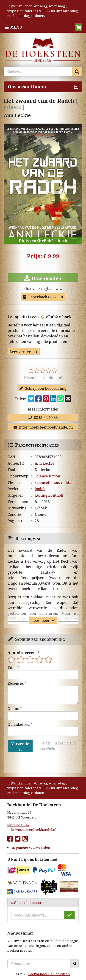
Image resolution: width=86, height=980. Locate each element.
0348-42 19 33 (43, 418)
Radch (40, 489)
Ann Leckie (44, 463)
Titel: (12, 667)
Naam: (13, 709)
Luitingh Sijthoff (49, 495)
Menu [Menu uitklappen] (16, 27)
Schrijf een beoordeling (43, 388)
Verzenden (20, 747)
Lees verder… (24, 352)
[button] (79, 27)
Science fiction (47, 476)
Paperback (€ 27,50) (43, 297)
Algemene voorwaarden (31, 847)
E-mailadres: (19, 724)
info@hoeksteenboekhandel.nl (43, 427)
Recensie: (16, 683)
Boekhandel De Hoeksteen (49, 974)
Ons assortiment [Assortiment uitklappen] (27, 87)
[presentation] (37, 763)
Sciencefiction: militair (54, 482)
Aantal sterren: (22, 653)
